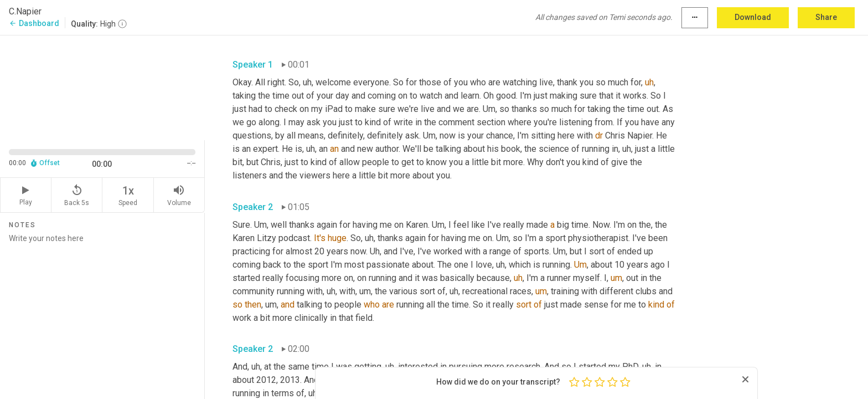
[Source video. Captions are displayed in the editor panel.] (102, 87)
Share (826, 17)
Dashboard (34, 23)
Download (753, 17)
